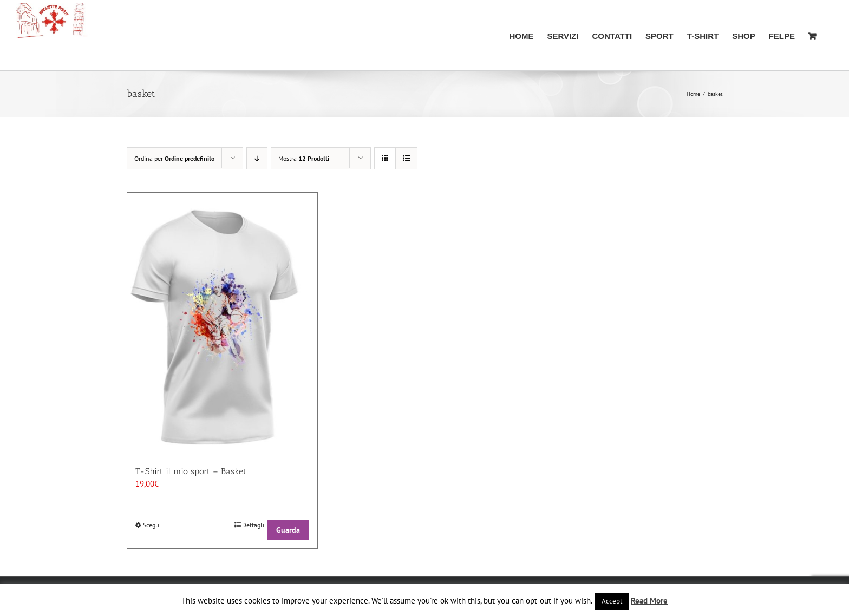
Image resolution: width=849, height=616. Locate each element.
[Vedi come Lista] (406, 158)
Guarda (288, 530)
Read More (649, 601)
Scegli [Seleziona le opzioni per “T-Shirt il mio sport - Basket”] (151, 525)
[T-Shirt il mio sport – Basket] (222, 323)
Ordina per (174, 158)
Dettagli (253, 525)
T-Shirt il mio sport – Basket (191, 471)
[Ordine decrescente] (257, 158)
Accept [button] (612, 601)
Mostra (304, 158)
